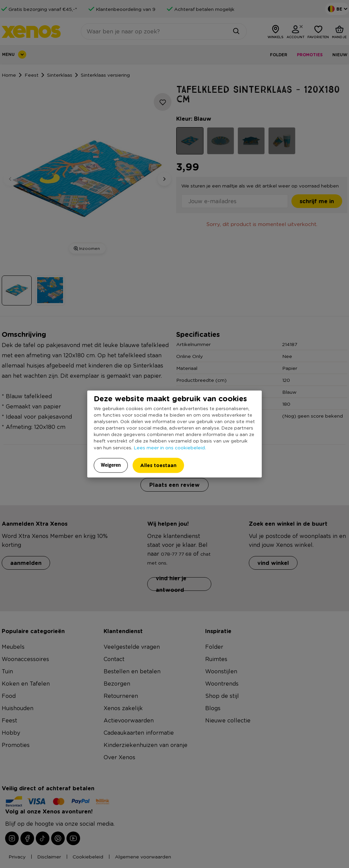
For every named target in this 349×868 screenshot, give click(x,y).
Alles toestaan (158, 465)
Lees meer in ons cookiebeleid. (170, 447)
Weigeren (111, 465)
